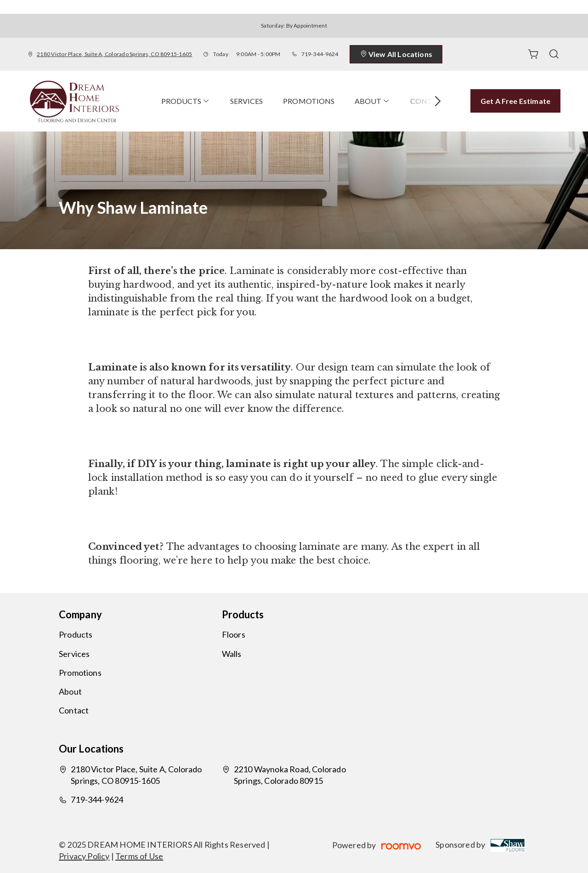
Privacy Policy (84, 856)
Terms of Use (139, 856)
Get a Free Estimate (515, 101)
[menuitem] (186, 101)
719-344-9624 (320, 54)
